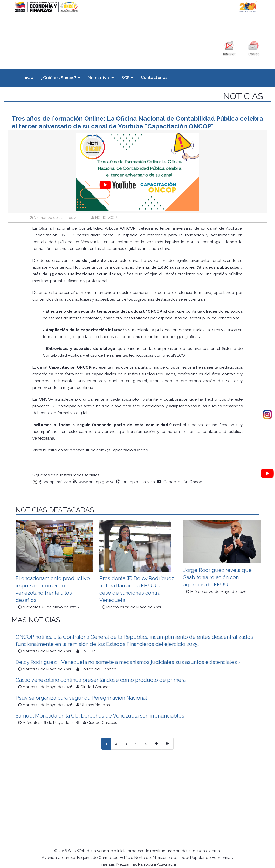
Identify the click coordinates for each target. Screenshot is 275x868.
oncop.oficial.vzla (136, 482)
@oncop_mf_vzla (52, 482)
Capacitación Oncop (180, 482)
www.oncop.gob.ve (94, 482)
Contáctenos (154, 78)
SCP (125, 78)
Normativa (99, 78)
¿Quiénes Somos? (59, 78)
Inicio (28, 78)
